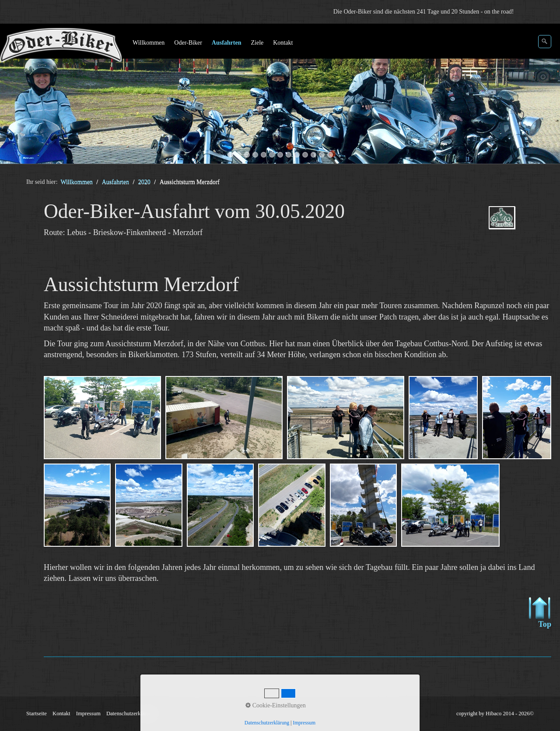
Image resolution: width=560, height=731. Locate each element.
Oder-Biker (188, 43)
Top (540, 613)
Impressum (88, 713)
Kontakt (283, 43)
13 (330, 155)
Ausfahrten (227, 43)
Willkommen (149, 43)
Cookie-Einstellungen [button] (276, 705)
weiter (545, 95)
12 (322, 155)
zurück (15, 95)
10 (305, 155)
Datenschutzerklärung (131, 713)
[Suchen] (545, 42)
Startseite (37, 713)
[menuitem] (149, 43)
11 (313, 155)
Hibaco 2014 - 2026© (510, 713)
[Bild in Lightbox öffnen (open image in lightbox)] (102, 418)
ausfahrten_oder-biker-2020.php (514, 225)
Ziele (257, 43)
